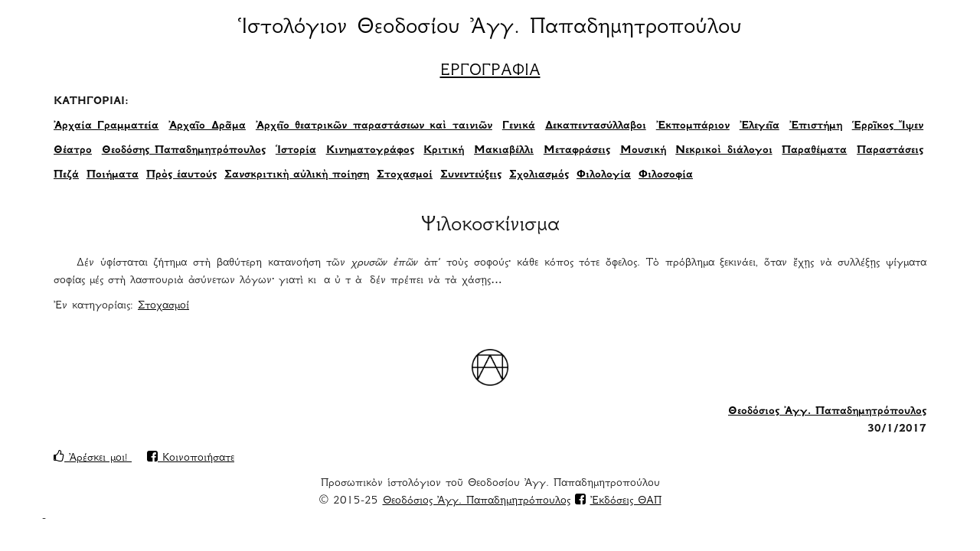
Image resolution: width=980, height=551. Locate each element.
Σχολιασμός (539, 175)
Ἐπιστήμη (816, 126)
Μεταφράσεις (577, 151)
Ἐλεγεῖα (759, 126)
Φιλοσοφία (666, 175)
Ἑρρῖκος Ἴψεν (888, 126)
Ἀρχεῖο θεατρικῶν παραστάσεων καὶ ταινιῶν (374, 126)
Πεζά (66, 175)
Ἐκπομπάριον (693, 126)
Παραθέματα (814, 151)
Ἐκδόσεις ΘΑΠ (626, 501)
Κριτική (444, 151)
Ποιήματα (113, 175)
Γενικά (519, 126)
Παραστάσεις (890, 151)
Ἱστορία (296, 151)
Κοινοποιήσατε (191, 458)
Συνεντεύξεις (471, 175)
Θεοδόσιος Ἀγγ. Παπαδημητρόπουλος (827, 412)
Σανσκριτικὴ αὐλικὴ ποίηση (297, 175)
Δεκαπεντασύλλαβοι (596, 126)
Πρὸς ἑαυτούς (181, 175)
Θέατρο (73, 151)
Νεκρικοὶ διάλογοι (724, 151)
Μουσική (643, 151)
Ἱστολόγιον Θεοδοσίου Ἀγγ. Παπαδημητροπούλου (490, 28)
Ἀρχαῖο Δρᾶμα (207, 126)
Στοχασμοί (405, 175)
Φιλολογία (604, 175)
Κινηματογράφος (370, 151)
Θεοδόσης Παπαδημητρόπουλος (184, 151)
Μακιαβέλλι (504, 151)
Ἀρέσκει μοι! (93, 458)
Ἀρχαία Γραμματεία (106, 126)
